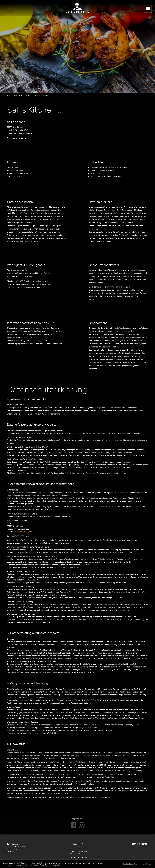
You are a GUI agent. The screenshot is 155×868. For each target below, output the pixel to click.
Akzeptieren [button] (146, 864)
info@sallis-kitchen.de (23, 133)
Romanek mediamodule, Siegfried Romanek (109, 167)
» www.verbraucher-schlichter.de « (22, 337)
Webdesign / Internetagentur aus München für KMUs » (30, 273)
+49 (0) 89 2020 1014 (79, 851)
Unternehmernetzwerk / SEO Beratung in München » (29, 284)
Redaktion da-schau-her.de (102, 171)
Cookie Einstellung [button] (131, 864)
